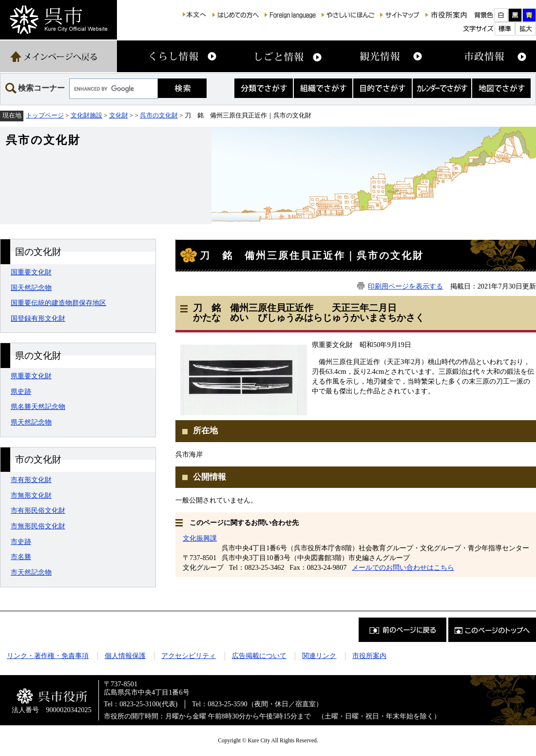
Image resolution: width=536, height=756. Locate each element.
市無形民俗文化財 (38, 526)
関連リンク (319, 656)
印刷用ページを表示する (405, 286)
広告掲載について (259, 656)
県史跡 (21, 391)
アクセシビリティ (189, 656)
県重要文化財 (31, 376)
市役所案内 (369, 656)
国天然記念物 (31, 288)
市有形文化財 (31, 480)
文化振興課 (200, 538)
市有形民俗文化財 (38, 510)
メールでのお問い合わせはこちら (403, 567)
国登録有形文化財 (38, 318)
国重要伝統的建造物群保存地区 (58, 303)
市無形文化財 (31, 495)
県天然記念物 (31, 422)
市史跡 (21, 542)
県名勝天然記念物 (38, 407)
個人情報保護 (125, 656)
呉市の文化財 (159, 115)
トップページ (45, 115)
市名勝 (21, 557)
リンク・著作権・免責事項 (48, 656)
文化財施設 (86, 115)
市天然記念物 (31, 572)
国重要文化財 (31, 272)
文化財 (119, 115)
